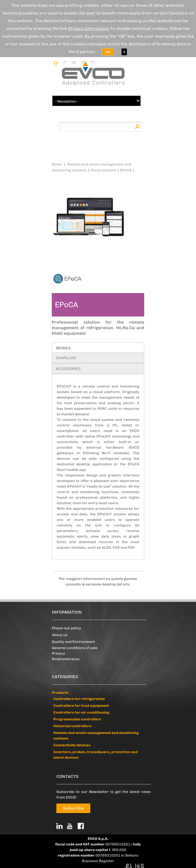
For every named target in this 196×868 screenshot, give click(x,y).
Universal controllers (72, 726)
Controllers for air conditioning (81, 712)
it (65, 62)
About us (60, 635)
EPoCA (126, 170)
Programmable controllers (77, 719)
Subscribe (73, 808)
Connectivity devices (72, 745)
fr (93, 62)
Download (66, 358)
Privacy (58, 653)
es (84, 62)
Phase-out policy (66, 628)
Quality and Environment (73, 642)
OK (108, 52)
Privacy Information (89, 29)
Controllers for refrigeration (79, 699)
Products (60, 693)
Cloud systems (103, 170)
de (74, 62)
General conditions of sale (75, 648)
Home (57, 164)
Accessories (68, 369)
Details (63, 348)
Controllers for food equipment (81, 706)
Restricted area (66, 659)
